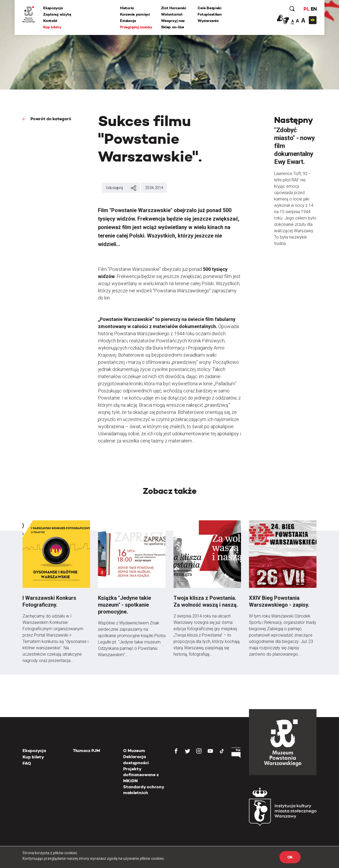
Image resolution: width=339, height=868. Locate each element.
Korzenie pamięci (135, 15)
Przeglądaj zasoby (136, 27)
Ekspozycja (53, 8)
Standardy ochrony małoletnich (144, 790)
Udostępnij (121, 188)
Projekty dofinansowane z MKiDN (141, 775)
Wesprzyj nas (173, 21)
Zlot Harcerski (174, 8)
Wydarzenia (208, 21)
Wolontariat (172, 15)
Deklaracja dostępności (136, 760)
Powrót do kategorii (50, 119)
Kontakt (51, 21)
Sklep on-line (173, 27)
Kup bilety (53, 27)
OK (290, 857)
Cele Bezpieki (210, 8)
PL (306, 9)
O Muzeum (134, 751)
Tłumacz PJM (86, 751)
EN (313, 9)
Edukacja (128, 21)
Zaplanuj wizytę (58, 15)
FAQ (27, 763)
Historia (127, 8)
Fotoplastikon (210, 15)
